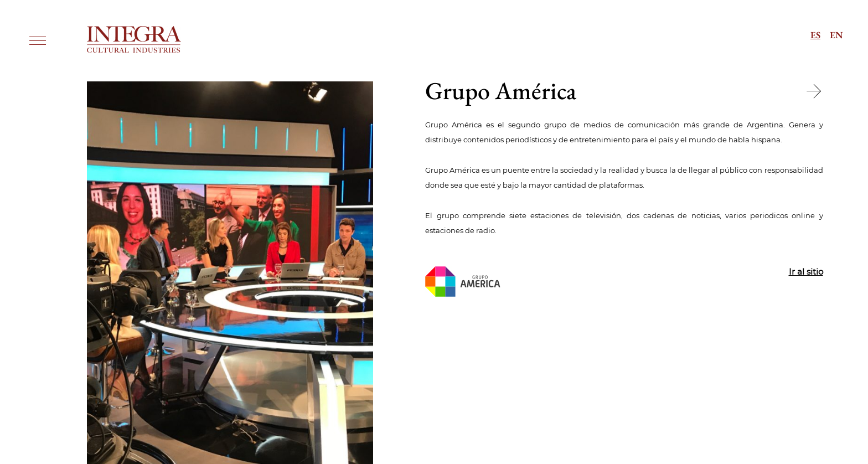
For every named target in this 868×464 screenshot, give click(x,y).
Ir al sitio (806, 272)
